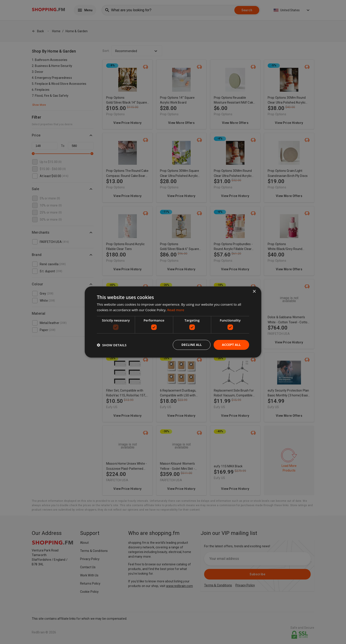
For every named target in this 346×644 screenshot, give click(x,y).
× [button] (254, 292)
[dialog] (173, 322)
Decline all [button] (192, 345)
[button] (112, 345)
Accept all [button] (231, 345)
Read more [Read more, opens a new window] (176, 310)
